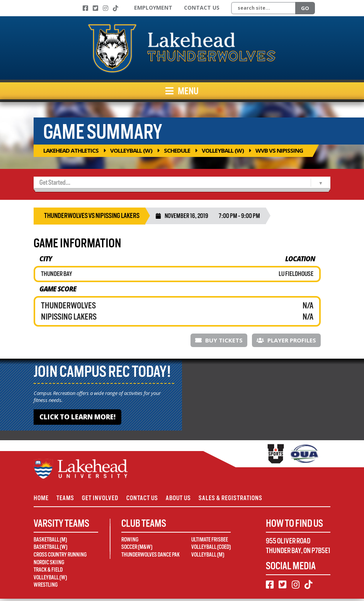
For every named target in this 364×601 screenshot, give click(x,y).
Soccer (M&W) (137, 549)
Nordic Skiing (49, 564)
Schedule (177, 150)
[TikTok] (116, 8)
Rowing (130, 541)
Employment (153, 8)
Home (41, 499)
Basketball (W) (50, 549)
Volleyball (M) (208, 557)
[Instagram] (105, 8)
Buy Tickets (219, 340)
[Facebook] (85, 8)
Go (305, 8)
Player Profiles (286, 340)
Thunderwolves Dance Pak (151, 557)
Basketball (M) (50, 541)
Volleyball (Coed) (211, 549)
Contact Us (202, 8)
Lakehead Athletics (71, 150)
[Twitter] (95, 8)
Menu (182, 91)
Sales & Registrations (242, 499)
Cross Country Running (60, 557)
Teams (68, 499)
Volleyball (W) (131, 150)
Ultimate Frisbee (210, 541)
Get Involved (105, 499)
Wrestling (46, 587)
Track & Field (48, 572)
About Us (187, 499)
